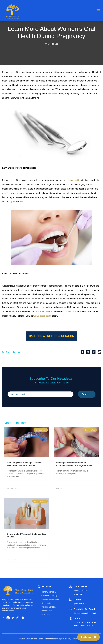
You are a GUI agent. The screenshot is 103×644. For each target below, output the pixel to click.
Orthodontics (47, 603)
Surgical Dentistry (49, 607)
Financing (46, 614)
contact (71, 312)
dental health (74, 180)
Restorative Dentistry (50, 599)
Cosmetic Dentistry (49, 596)
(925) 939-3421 (80, 604)
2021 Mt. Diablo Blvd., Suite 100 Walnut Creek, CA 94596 (87, 624)
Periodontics (47, 611)
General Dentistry (49, 592)
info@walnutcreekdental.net (85, 613)
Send (87, 394)
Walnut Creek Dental (42, 316)
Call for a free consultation (51, 336)
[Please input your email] (41, 394)
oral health (53, 94)
